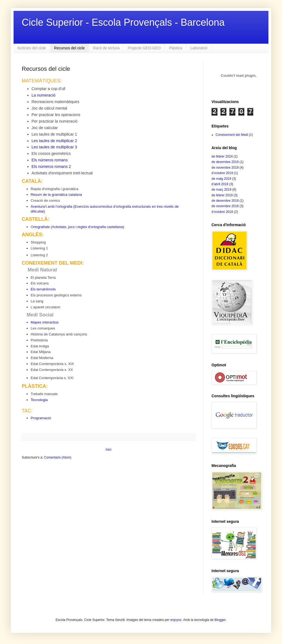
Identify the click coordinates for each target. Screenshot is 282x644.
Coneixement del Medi (232, 135)
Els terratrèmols (43, 289)
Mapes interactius (45, 322)
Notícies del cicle (32, 48)
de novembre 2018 (225, 206)
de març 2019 (221, 190)
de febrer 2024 (222, 156)
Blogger (220, 620)
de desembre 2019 (225, 162)
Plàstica (176, 48)
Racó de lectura (106, 48)
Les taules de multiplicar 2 (54, 141)
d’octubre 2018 (222, 212)
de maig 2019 (221, 179)
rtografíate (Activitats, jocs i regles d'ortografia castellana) (79, 227)
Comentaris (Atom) (58, 457)
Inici (108, 450)
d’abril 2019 (220, 184)
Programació (41, 418)
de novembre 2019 (225, 168)
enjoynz (176, 620)
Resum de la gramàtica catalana (56, 195)
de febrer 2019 (222, 195)
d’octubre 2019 (222, 173)
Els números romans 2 (51, 166)
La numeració (43, 95)
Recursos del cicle (69, 48)
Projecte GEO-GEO (144, 48)
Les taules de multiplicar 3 (54, 147)
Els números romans (49, 160)
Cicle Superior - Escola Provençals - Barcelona (123, 22)
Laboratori (199, 48)
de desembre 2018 (225, 201)
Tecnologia (39, 400)
